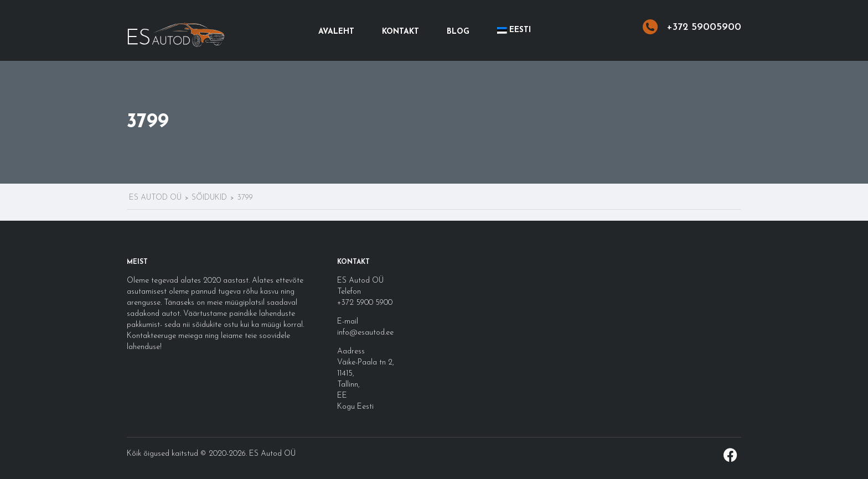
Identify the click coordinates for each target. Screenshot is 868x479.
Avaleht (336, 32)
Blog (458, 32)
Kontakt (401, 32)
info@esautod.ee (365, 333)
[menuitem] (514, 30)
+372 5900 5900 (365, 303)
